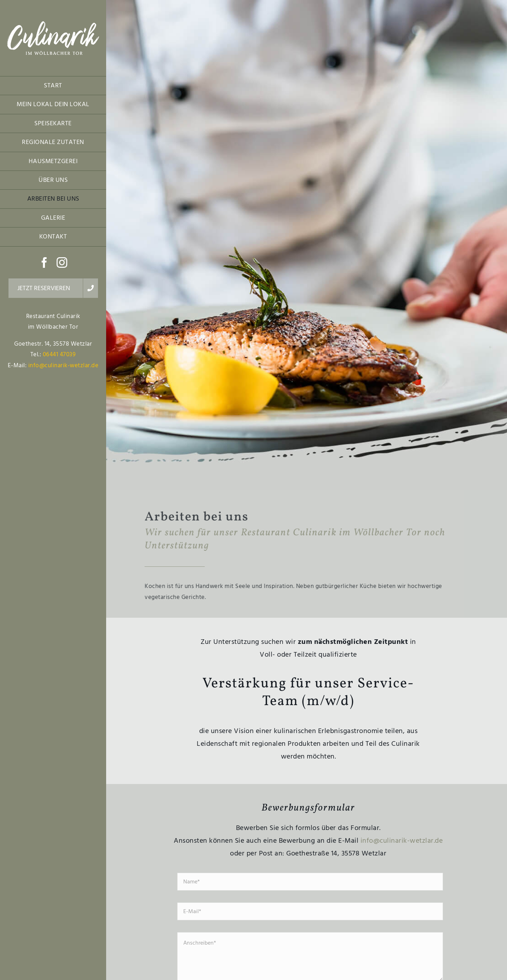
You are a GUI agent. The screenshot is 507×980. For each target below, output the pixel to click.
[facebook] (44, 263)
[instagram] (62, 263)
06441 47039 (59, 354)
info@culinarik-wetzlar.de (64, 365)
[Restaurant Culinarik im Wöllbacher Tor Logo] (53, 24)
